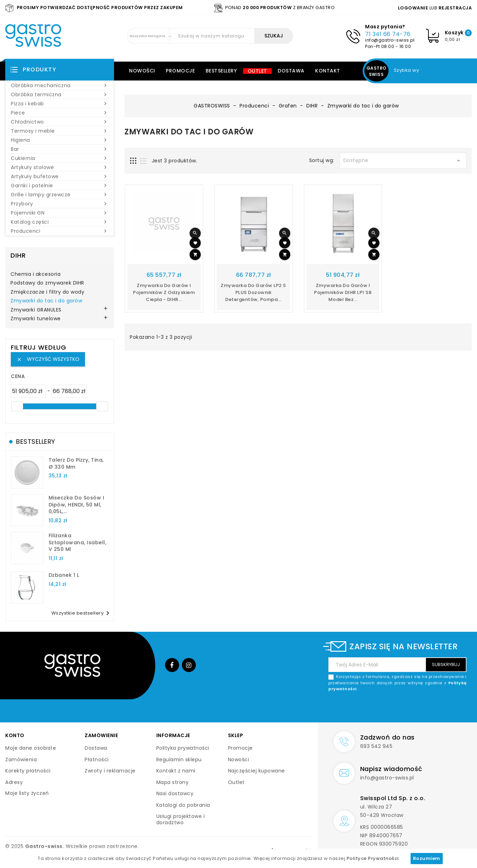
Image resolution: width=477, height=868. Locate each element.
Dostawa (291, 71)
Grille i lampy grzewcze (60, 195)
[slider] (17, 406)
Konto (15, 735)
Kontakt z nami (176, 771)
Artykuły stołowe (60, 167)
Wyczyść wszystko (48, 359)
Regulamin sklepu (179, 759)
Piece (60, 113)
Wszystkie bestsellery (82, 613)
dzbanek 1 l (64, 575)
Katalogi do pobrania (183, 805)
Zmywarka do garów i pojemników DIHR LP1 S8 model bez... (343, 292)
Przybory (60, 204)
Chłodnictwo (60, 122)
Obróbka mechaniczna (60, 85)
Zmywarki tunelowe (36, 319)
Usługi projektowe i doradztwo (181, 819)
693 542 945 (376, 746)
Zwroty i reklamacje (110, 771)
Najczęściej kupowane (257, 771)
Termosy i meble (60, 131)
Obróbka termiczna (60, 94)
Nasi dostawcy (175, 793)
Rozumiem (427, 858)
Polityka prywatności (183, 748)
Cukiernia (60, 158)
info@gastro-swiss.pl (390, 40)
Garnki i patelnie (60, 185)
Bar (60, 149)
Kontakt (328, 71)
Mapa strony (173, 782)
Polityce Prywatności (373, 858)
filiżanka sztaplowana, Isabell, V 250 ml (78, 542)
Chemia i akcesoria (35, 274)
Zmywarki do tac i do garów (46, 301)
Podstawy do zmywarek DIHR (47, 283)
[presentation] (413, 709)
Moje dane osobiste (31, 748)
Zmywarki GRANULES (36, 310)
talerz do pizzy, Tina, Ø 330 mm (76, 463)
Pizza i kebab (60, 104)
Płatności (97, 759)
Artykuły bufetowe (60, 176)
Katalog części (60, 222)
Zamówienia (21, 759)
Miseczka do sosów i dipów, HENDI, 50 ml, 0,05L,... (77, 505)
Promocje (180, 71)
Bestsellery (221, 71)
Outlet (257, 71)
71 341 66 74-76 (388, 34)
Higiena (60, 140)
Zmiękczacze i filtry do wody (47, 292)
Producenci (60, 231)
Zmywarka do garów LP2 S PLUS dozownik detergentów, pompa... (253, 292)
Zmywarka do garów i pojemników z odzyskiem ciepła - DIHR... (164, 292)
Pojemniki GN (60, 213)
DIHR (18, 255)
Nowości (142, 71)
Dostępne (403, 161)
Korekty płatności (28, 771)
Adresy (14, 782)
